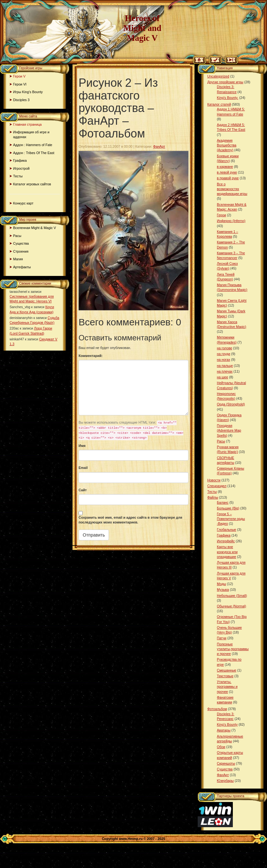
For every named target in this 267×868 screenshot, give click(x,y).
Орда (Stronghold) (231, 404)
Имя (82, 446)
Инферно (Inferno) (231, 221)
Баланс (223, 502)
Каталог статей (219, 104)
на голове (225, 348)
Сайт (83, 490)
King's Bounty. (228, 98)
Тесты (18, 176)
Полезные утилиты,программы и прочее (233, 649)
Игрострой (21, 168)
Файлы (213, 497)
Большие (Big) (228, 508)
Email (83, 468)
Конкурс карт (23, 203)
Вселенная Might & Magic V (34, 228)
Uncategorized (218, 76)
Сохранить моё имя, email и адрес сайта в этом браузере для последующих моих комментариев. (130, 520)
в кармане (225, 167)
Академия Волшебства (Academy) (227, 145)
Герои (221, 215)
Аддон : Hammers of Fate (33, 145)
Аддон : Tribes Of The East (34, 153)
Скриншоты (226, 763)
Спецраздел (217, 486)
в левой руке (227, 172)
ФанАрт (159, 146)
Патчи (222, 638)
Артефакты (22, 267)
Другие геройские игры (225, 82)
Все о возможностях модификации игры (232, 189)
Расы (17, 236)
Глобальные (226, 530)
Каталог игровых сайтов (32, 184)
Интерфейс (226, 541)
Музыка (223, 590)
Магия (18, 259)
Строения (21, 251)
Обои (221, 747)
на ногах (224, 360)
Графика (20, 160)
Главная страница (27, 124)
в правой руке (228, 178)
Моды (221, 584)
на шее (222, 377)
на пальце (225, 366)
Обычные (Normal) (231, 606)
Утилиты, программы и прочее (227, 686)
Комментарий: (91, 356)
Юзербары (225, 781)
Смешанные (227, 670)
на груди (224, 354)
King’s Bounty (227, 724)
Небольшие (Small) (232, 596)
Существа (21, 243)
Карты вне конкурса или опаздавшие (227, 552)
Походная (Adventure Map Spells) (229, 430)
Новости (214, 480)
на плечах (225, 371)
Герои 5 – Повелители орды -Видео (231, 519)
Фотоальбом (217, 709)
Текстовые (225, 676)
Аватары (224, 730)
